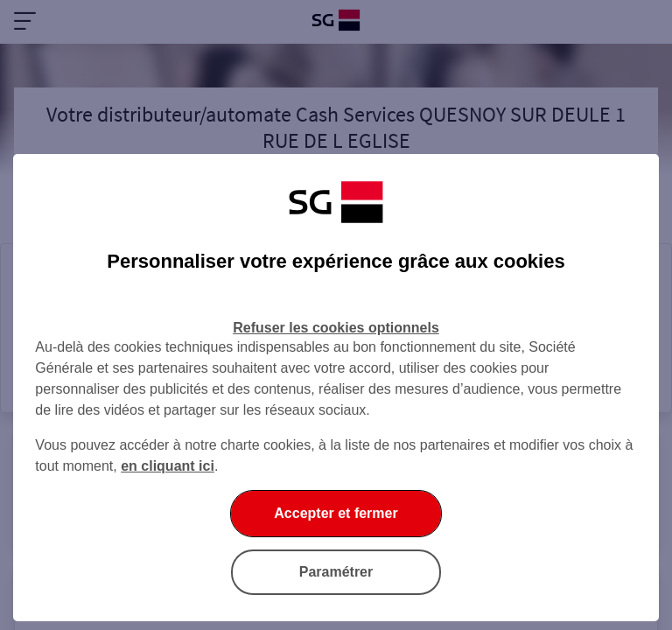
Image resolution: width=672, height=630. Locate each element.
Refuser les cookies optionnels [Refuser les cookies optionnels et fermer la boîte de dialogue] (336, 328)
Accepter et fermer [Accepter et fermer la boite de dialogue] (336, 513)
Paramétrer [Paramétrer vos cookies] (336, 572)
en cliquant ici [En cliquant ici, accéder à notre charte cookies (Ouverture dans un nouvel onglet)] (168, 466)
